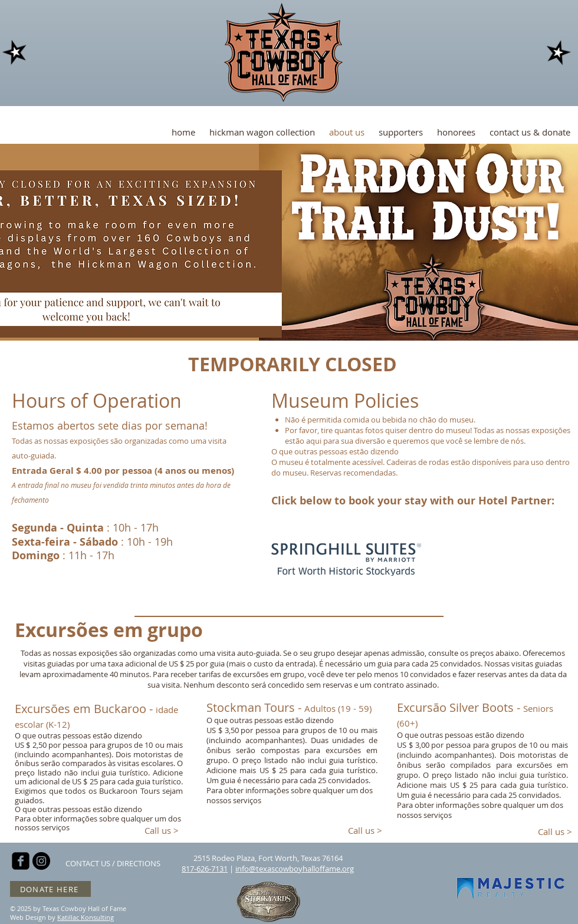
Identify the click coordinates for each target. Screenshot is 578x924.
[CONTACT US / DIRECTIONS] (113, 863)
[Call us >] (162, 831)
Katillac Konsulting (86, 917)
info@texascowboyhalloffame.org (295, 869)
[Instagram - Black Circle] (41, 861)
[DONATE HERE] (50, 889)
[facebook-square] (21, 861)
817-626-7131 (205, 869)
